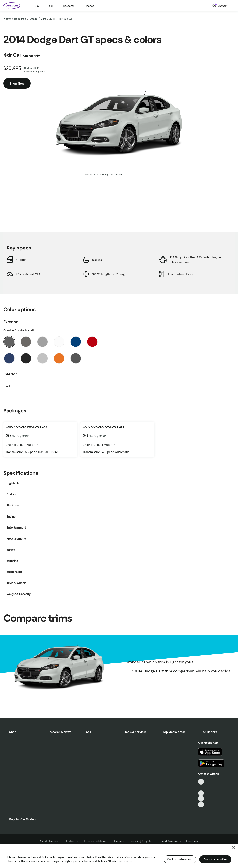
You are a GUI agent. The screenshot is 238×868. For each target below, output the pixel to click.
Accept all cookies (215, 859)
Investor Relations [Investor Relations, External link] (96, 841)
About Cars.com (50, 841)
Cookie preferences (180, 859)
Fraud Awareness (170, 841)
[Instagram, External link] (201, 799)
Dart (43, 19)
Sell (51, 6)
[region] (119, 856)
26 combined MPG (29, 274)
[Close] (234, 847)
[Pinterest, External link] (201, 804)
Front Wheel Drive (181, 274)
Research (69, 6)
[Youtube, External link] (201, 793)
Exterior (10, 322)
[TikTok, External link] (201, 782)
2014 (52, 19)
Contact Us (72, 841)
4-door (21, 260)
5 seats (97, 260)
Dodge (33, 19)
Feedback (192, 841)
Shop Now (17, 83)
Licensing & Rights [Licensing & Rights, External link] (142, 841)
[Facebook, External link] (201, 788)
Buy (37, 6)
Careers (119, 841)
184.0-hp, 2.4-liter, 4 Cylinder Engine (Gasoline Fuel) (195, 260)
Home (7, 19)
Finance (89, 6)
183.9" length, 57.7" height (110, 274)
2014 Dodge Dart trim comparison (164, 671)
